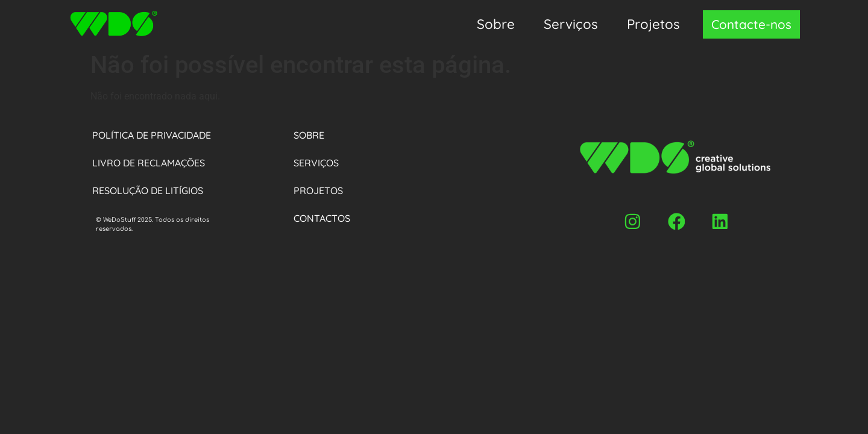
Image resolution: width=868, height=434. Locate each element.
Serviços (571, 24)
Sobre (496, 24)
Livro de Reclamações (149, 163)
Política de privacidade (152, 135)
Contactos (322, 218)
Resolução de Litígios (148, 190)
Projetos (653, 24)
